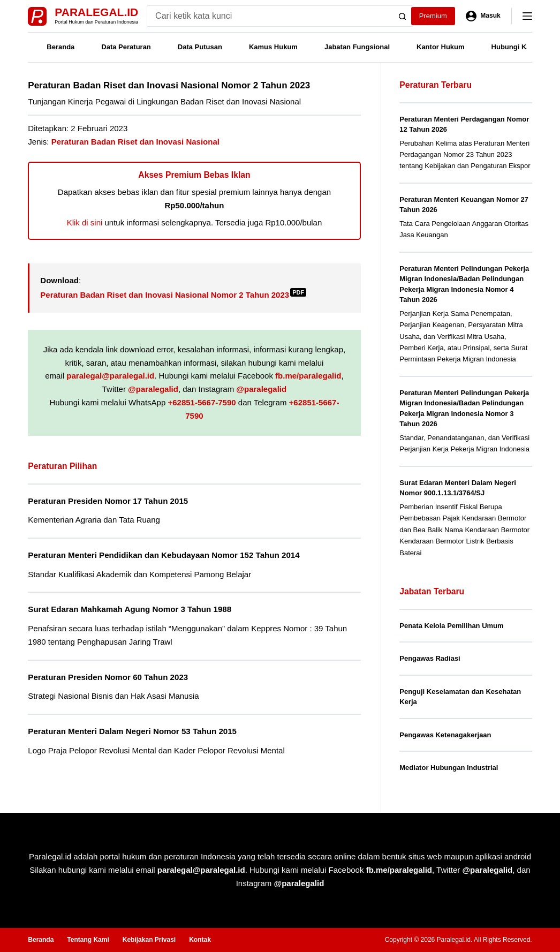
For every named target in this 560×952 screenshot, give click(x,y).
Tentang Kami (88, 940)
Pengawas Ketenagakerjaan (445, 735)
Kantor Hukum (441, 47)
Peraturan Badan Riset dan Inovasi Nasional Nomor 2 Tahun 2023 (173, 295)
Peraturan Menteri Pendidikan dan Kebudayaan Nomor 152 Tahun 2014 (164, 555)
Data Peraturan (126, 47)
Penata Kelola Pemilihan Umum (451, 626)
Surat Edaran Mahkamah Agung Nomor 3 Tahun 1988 (130, 609)
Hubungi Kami (515, 47)
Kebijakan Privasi (149, 940)
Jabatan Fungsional (357, 47)
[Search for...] (269, 16)
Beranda (60, 47)
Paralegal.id (96, 12)
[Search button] (403, 16)
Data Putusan (200, 47)
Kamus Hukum (273, 47)
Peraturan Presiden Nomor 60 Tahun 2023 (108, 677)
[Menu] (527, 16)
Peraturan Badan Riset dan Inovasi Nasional (135, 142)
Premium (433, 16)
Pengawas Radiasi (430, 658)
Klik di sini (85, 222)
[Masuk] (483, 16)
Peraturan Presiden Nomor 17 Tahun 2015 (108, 501)
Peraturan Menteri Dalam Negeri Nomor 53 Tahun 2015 (132, 731)
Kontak (200, 940)
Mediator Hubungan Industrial (449, 768)
